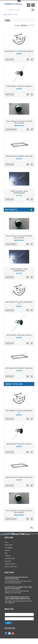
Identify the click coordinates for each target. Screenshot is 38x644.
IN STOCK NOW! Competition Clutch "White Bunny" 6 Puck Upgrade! (19, 588)
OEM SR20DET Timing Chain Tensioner (19, 86)
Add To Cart (10, 59)
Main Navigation (5, 10)
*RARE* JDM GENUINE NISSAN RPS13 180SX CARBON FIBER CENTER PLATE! (17, 598)
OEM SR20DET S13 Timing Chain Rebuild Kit (19, 51)
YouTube (13, 633)
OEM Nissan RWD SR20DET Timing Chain (19, 156)
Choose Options (11, 129)
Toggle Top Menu (19, 1)
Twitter (9, 633)
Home (5, 15)
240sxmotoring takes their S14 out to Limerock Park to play (16, 578)
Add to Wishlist (28, 59)
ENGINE (10, 15)
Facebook (6, 633)
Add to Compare (32, 59)
